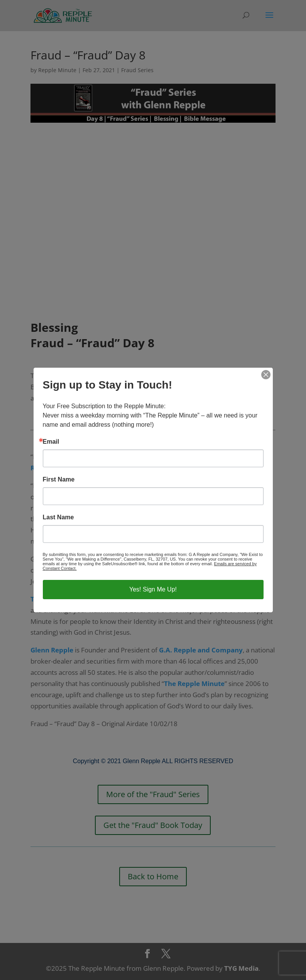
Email (51, 442)
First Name (59, 480)
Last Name (58, 517)
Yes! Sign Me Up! (153, 589)
